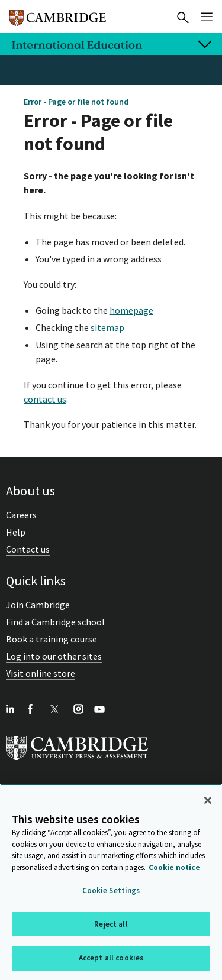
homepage (131, 310)
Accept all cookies (111, 958)
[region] (111, 882)
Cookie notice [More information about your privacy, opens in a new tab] (174, 867)
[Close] (208, 800)
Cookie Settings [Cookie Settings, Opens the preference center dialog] (111, 890)
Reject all (111, 924)
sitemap (107, 327)
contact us (45, 399)
